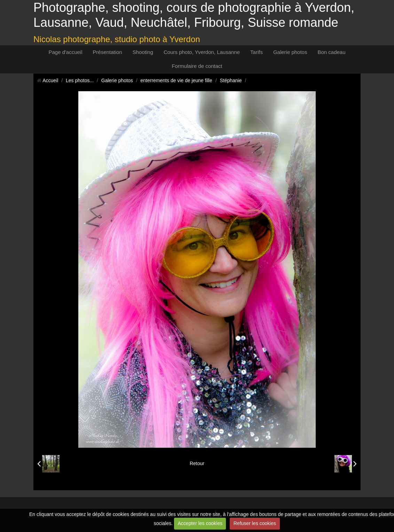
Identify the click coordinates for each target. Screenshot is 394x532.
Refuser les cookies (255, 523)
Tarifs (257, 52)
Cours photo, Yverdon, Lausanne (202, 52)
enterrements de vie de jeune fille (176, 80)
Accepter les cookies (200, 523)
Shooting (143, 52)
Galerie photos (290, 52)
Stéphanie (231, 80)
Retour (197, 463)
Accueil (50, 80)
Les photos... (80, 80)
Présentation (108, 52)
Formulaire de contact (197, 66)
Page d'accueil (65, 52)
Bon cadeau (331, 52)
